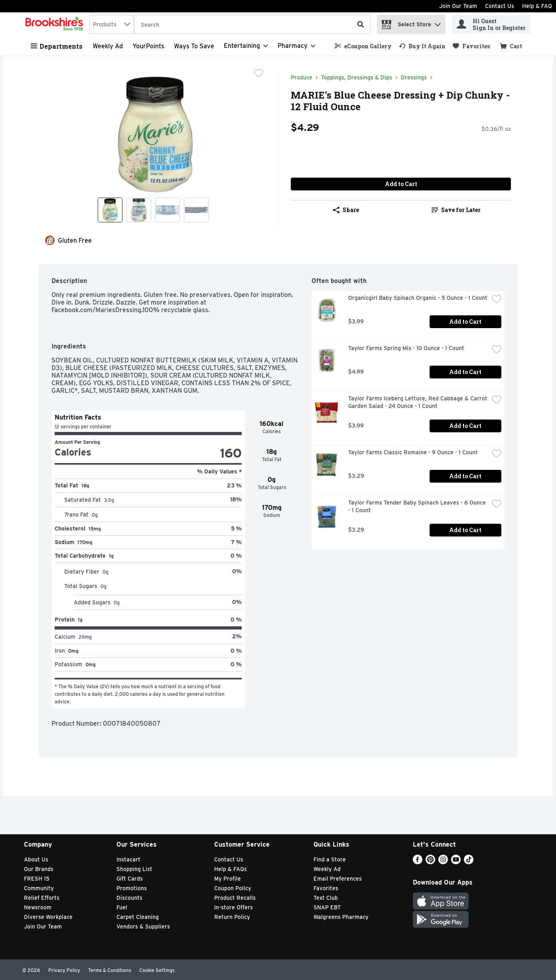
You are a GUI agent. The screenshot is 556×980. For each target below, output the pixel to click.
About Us (36, 859)
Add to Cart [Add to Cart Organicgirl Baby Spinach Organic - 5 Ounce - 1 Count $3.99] (465, 322)
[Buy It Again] (422, 46)
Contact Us (500, 6)
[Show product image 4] (196, 210)
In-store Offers (234, 907)
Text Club (326, 898)
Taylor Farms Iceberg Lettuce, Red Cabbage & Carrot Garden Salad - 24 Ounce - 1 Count (418, 402)
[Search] (252, 25)
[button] (438, 23)
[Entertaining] (246, 46)
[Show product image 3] (168, 210)
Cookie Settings (157, 970)
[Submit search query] (361, 24)
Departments (57, 46)
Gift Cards (130, 879)
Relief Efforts (42, 898)
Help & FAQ (537, 6)
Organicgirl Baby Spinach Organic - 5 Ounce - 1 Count (418, 298)
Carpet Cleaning (138, 917)
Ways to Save (194, 46)
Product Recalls (235, 898)
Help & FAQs (231, 869)
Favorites (326, 888)
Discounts (129, 898)
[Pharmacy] (297, 46)
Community (39, 888)
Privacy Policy (64, 970)
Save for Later (456, 210)
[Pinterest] (430, 862)
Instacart (128, 859)
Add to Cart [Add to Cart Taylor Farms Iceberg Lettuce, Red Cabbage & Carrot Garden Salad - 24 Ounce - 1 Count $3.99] (465, 426)
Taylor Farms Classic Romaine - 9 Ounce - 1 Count (413, 452)
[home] (56, 24)
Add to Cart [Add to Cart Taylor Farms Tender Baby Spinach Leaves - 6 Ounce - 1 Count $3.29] (465, 530)
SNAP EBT (327, 907)
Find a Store (330, 859)
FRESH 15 (37, 879)
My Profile (228, 879)
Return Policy (232, 917)
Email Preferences (338, 879)
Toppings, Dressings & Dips (357, 77)
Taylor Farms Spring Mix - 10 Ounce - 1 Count (406, 348)
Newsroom (38, 907)
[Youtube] (456, 862)
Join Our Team (458, 6)
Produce (302, 77)
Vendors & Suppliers (143, 927)
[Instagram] (443, 862)
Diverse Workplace (48, 917)
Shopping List (134, 869)
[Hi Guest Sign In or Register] (491, 24)
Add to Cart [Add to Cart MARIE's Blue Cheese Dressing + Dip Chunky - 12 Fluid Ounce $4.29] (401, 184)
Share (346, 210)
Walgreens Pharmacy (341, 917)
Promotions (132, 888)
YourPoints (148, 46)
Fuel (122, 907)
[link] (363, 46)
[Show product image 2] (139, 210)
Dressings (414, 77)
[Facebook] (418, 862)
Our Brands (39, 869)
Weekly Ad (108, 46)
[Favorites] (471, 46)
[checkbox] (258, 74)
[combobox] (112, 24)
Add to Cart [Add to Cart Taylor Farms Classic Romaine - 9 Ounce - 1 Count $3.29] (465, 476)
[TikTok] (469, 862)
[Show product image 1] (110, 210)
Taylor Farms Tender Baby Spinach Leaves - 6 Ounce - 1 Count (418, 506)
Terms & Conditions (110, 970)
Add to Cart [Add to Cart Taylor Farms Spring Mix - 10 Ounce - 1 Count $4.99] (465, 372)
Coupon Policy (233, 888)
